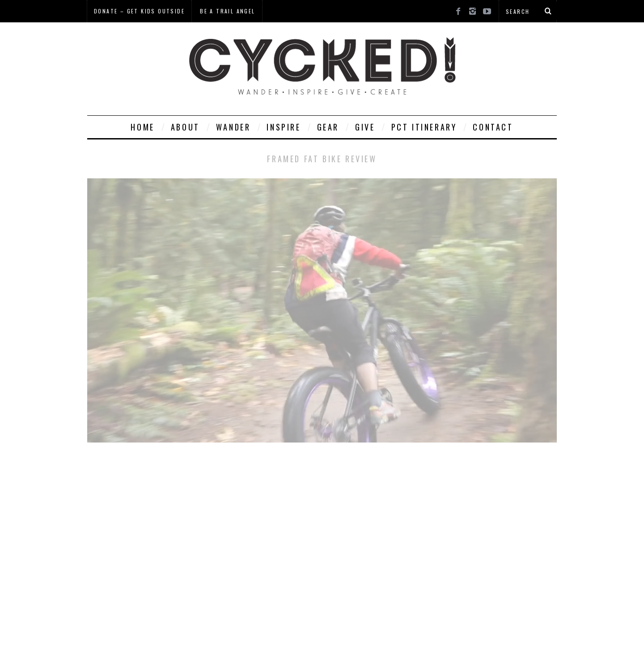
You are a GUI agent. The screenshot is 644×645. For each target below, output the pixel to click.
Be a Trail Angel (227, 11)
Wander (233, 127)
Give (365, 127)
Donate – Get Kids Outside (139, 11)
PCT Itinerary (424, 127)
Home (142, 127)
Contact (493, 127)
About (185, 127)
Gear (328, 127)
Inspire (284, 127)
